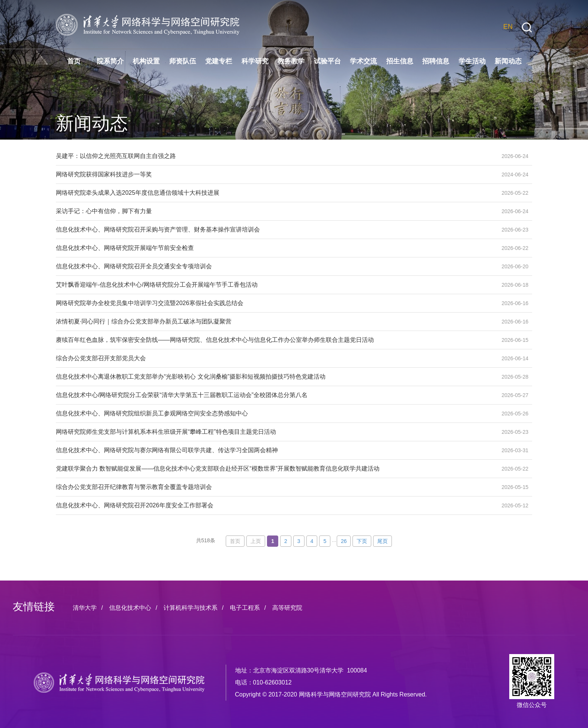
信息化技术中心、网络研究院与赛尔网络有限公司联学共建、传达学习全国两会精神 (275, 450)
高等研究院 (287, 608)
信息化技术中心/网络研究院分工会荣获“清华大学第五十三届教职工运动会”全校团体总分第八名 (275, 395)
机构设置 (146, 61)
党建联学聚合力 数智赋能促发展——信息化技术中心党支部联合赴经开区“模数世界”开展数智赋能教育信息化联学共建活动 (275, 469)
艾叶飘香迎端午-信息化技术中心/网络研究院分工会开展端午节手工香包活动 (275, 285)
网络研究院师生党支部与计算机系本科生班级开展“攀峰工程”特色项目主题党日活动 (275, 432)
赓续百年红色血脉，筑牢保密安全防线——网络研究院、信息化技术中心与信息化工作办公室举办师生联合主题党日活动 (275, 340)
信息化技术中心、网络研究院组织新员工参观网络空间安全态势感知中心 (275, 414)
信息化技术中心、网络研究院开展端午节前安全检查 (275, 248)
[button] (527, 28)
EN (508, 27)
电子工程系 (245, 608)
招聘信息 (436, 61)
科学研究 (255, 61)
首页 (74, 61)
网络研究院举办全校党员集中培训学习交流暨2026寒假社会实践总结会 (275, 303)
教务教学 (291, 61)
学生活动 (472, 61)
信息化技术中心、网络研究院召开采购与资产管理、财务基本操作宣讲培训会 (275, 230)
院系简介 (110, 61)
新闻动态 (508, 61)
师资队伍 (183, 61)
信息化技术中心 (130, 608)
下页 (362, 541)
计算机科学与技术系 (190, 608)
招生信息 (400, 61)
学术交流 (363, 61)
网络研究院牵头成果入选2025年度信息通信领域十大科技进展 (275, 193)
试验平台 (327, 61)
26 (344, 541)
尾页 (382, 541)
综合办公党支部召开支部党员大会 (275, 358)
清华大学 (85, 608)
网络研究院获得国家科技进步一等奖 (275, 174)
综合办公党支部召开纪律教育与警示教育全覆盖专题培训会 (275, 487)
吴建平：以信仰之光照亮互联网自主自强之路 (275, 156)
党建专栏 (219, 61)
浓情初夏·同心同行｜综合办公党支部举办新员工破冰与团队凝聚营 (275, 322)
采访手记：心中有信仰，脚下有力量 (275, 211)
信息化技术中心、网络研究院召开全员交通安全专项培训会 (275, 266)
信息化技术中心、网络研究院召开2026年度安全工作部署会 (275, 505)
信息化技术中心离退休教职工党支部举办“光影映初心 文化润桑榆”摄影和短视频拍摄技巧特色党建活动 (275, 377)
